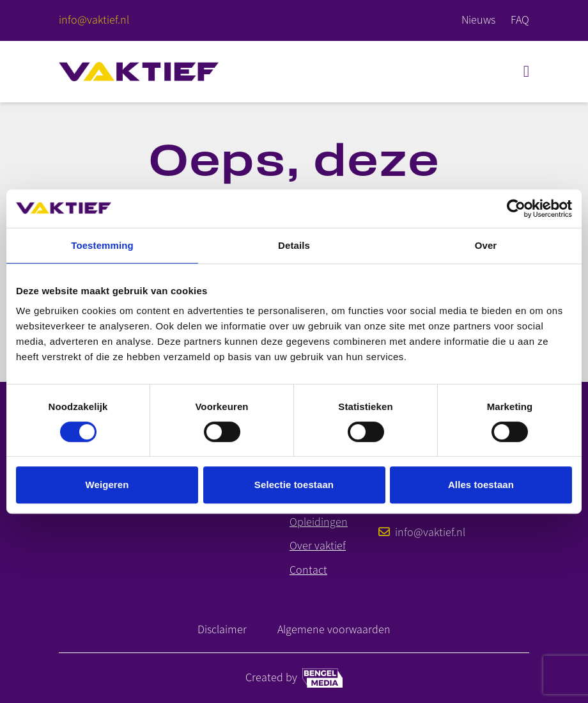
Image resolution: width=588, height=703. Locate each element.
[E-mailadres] (94, 20)
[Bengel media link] (323, 678)
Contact (308, 570)
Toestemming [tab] (102, 245)
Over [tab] (486, 245)
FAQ (520, 20)
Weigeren (107, 485)
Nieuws (478, 20)
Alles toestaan (481, 485)
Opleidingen (319, 522)
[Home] (139, 72)
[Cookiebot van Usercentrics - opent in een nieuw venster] (516, 209)
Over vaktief (318, 546)
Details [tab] (294, 245)
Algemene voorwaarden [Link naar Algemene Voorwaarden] (334, 630)
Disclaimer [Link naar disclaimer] (222, 630)
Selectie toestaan (294, 485)
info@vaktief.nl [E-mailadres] (422, 533)
